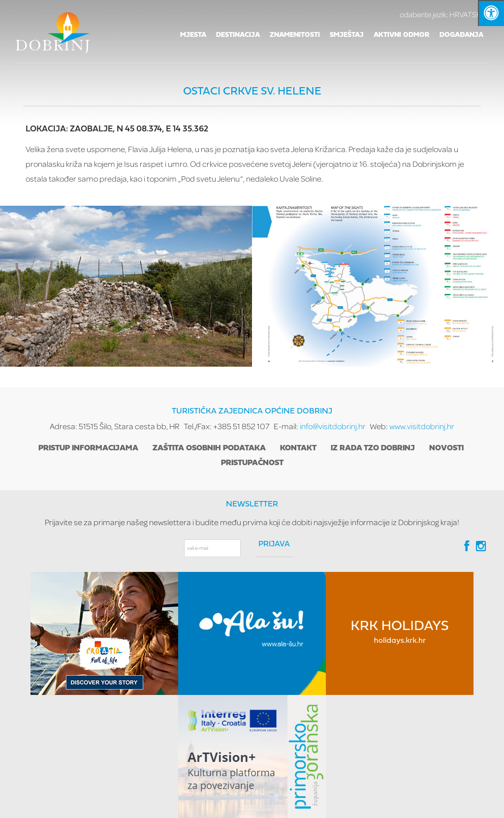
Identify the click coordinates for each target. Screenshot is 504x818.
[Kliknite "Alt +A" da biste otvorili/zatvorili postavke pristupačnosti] (491, 13)
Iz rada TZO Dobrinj (373, 448)
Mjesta (193, 35)
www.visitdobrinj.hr (422, 426)
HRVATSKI (444, 14)
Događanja (461, 35)
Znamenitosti (295, 35)
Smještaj (347, 35)
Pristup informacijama (88, 448)
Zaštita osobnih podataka (209, 448)
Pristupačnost (252, 463)
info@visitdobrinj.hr (333, 426)
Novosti (446, 448)
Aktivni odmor (402, 35)
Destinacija (238, 35)
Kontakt (298, 448)
